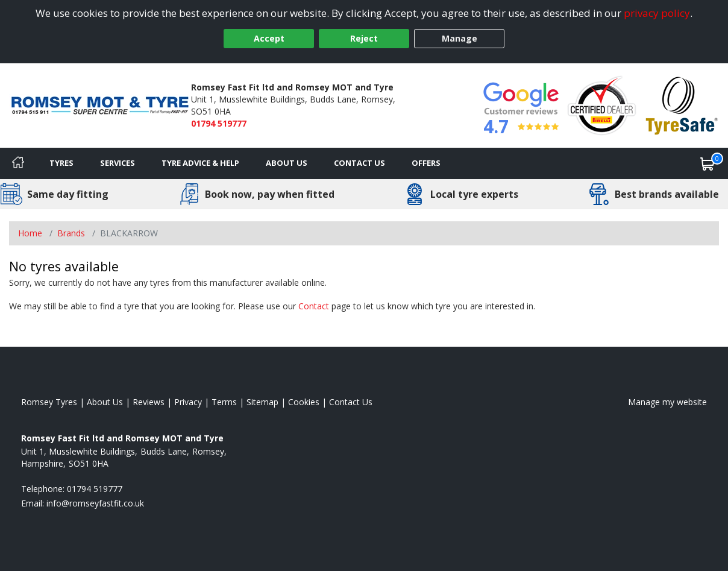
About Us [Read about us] (105, 402)
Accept (269, 38)
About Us (287, 163)
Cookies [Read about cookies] (304, 402)
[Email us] (95, 503)
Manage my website (667, 402)
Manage (460, 38)
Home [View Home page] (30, 233)
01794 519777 (219, 123)
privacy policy (657, 13)
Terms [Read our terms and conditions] (224, 402)
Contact (314, 306)
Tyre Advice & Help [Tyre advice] (200, 163)
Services (118, 163)
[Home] (18, 163)
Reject (364, 38)
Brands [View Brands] (71, 233)
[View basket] (708, 163)
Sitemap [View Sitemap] (262, 402)
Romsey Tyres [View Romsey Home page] (49, 402)
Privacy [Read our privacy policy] (188, 402)
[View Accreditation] (602, 105)
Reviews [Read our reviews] (149, 402)
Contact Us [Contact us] (359, 163)
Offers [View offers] (426, 163)
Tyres (61, 163)
